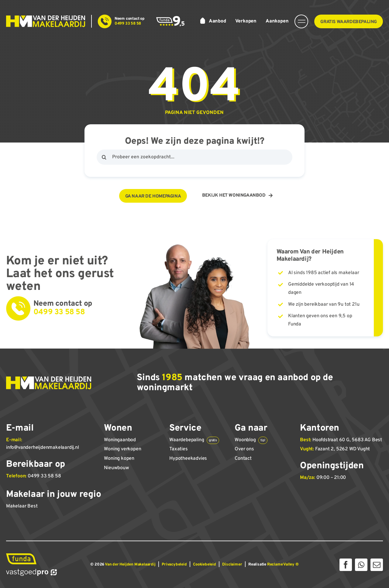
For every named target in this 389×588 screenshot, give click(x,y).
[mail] (377, 565)
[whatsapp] (361, 565)
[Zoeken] (104, 157)
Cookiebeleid (205, 565)
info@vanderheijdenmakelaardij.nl (43, 448)
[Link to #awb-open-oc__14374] (301, 21)
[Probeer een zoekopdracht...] (194, 157)
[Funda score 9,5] (171, 18)
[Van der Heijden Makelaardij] (46, 18)
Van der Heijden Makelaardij (130, 565)
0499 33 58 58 (44, 476)
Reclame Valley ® (283, 565)
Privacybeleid (174, 565)
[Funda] (21, 556)
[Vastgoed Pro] (31, 571)
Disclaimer (232, 565)
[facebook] (346, 565)
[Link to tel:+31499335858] (105, 21)
